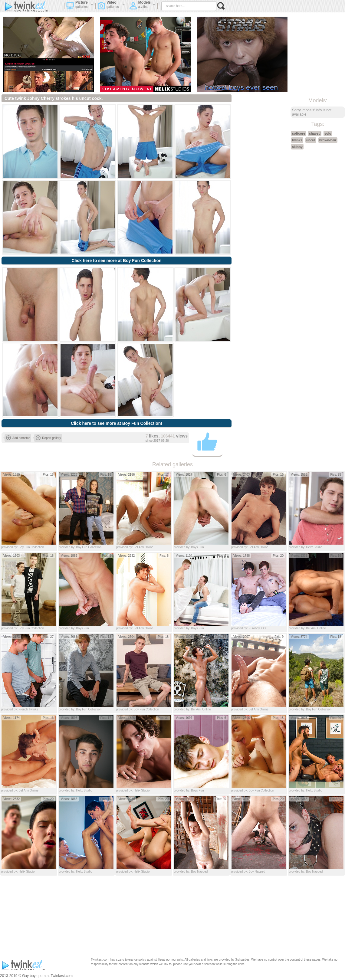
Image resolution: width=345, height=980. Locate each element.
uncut (311, 140)
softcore (299, 133)
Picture (80, 6)
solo (328, 133)
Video (111, 6)
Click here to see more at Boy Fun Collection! (117, 423)
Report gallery (48, 438)
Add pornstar (18, 438)
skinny (297, 147)
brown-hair (328, 140)
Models (142, 6)
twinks (297, 140)
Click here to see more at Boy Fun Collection (116, 261)
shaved (315, 133)
